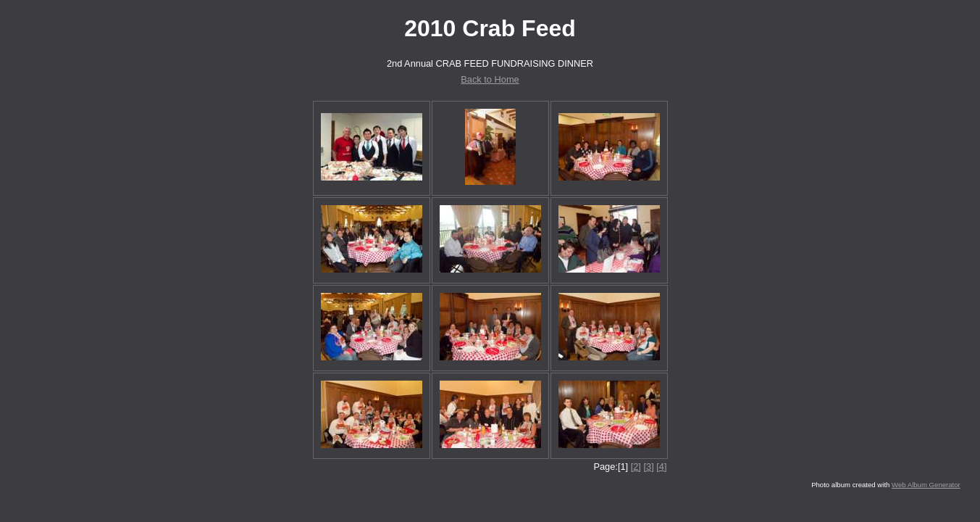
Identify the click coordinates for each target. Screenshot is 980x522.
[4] (661, 467)
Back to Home (490, 79)
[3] (648, 467)
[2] (636, 467)
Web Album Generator (926, 485)
